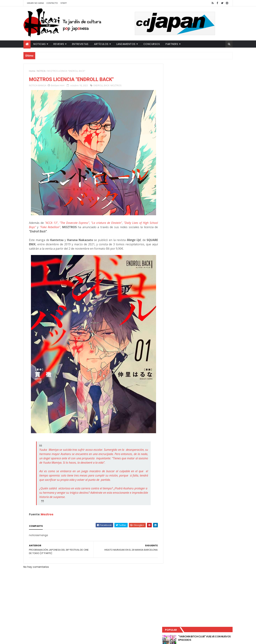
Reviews (59, 44)
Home (32, 71)
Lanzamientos (126, 44)
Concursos (152, 44)
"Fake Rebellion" (50, 227)
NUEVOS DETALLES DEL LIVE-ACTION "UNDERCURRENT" (205, 104)
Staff (64, 3)
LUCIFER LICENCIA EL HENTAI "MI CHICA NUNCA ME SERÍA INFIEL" (206, 90)
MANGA (42, 86)
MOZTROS (116, 86)
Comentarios (216, 118)
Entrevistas (80, 44)
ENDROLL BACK (102, 86)
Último (184, 118)
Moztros (47, 515)
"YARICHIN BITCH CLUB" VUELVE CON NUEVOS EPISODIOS (205, 75)
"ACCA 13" (51, 223)
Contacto (52, 3)
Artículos (101, 44)
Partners (172, 44)
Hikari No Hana (35, 3)
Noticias (40, 44)
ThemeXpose (87, 639)
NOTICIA (41, 71)
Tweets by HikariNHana (182, 139)
